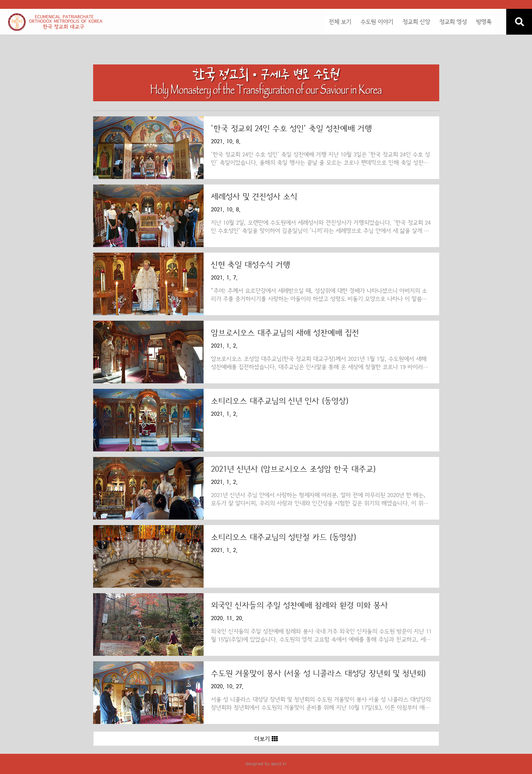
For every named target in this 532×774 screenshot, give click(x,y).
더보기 (266, 739)
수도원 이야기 (377, 22)
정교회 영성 (453, 22)
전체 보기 (340, 22)
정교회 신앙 (416, 22)
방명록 (484, 22)
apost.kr (279, 764)
